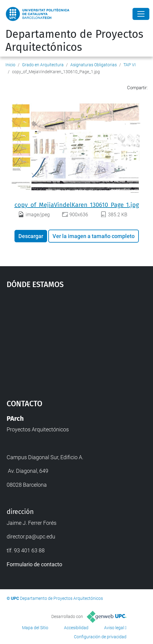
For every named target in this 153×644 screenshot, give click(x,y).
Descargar (31, 236)
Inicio (10, 65)
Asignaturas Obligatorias (94, 65)
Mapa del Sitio (35, 628)
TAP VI (130, 65)
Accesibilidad (76, 628)
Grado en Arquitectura (43, 65)
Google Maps (77, 341)
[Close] (141, 14)
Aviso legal (114, 628)
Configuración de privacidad (100, 637)
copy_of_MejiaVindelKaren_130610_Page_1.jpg (77, 205)
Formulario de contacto (34, 564)
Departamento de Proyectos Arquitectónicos (74, 41)
